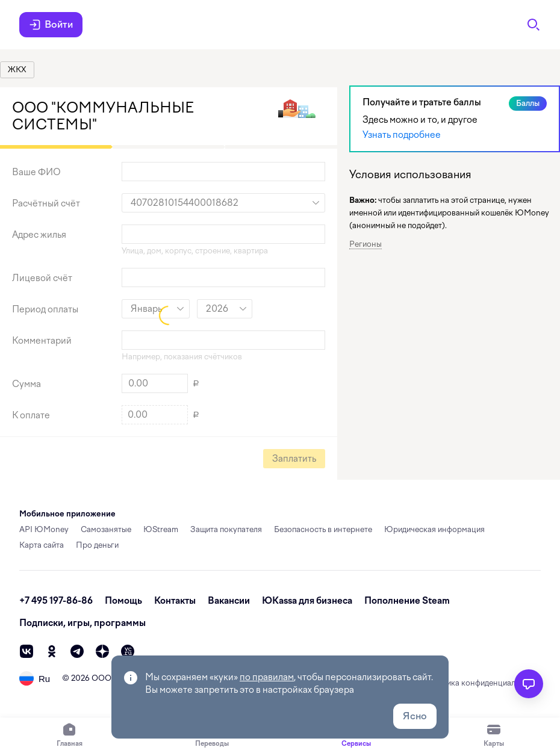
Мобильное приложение (67, 514)
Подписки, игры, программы (82, 623)
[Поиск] (534, 25)
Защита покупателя (226, 529)
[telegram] (77, 651)
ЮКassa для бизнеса (307, 601)
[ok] (52, 651)
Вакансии (229, 601)
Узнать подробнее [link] (402, 135)
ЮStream (161, 529)
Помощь (123, 601)
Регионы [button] (366, 244)
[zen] (102, 651)
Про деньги (97, 545)
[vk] (26, 651)
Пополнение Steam (407, 601)
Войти (51, 25)
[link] (17, 70)
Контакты (175, 601)
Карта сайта (42, 545)
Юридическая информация (434, 529)
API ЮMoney (44, 529)
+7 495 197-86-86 (56, 601)
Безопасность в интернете (323, 529)
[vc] (128, 651)
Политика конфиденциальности (482, 683)
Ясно (415, 716)
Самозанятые (106, 529)
